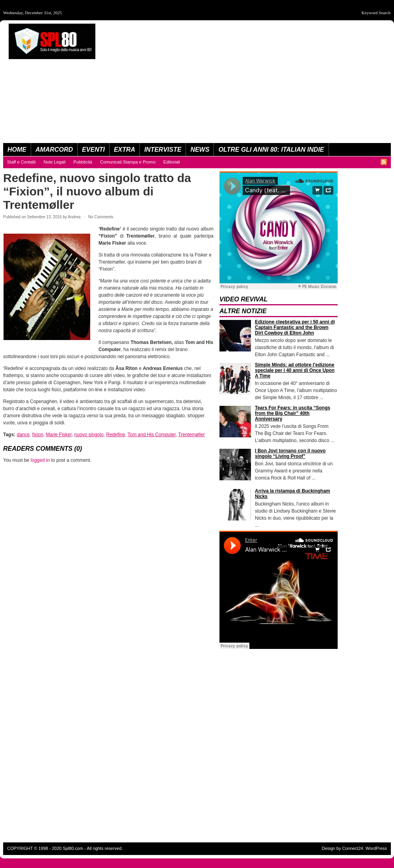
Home (17, 150)
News (200, 150)
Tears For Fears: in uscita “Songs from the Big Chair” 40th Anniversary (293, 413)
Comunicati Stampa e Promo (128, 162)
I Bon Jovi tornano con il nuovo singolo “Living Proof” (290, 454)
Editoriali (172, 162)
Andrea (74, 217)
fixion (38, 435)
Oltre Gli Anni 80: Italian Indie (271, 150)
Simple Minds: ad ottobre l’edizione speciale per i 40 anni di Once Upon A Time (295, 370)
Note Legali (55, 162)
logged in (40, 460)
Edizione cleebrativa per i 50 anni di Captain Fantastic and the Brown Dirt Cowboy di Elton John (295, 327)
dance (23, 435)
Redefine (115, 435)
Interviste (163, 150)
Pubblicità (83, 162)
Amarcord (54, 150)
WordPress (376, 848)
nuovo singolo (89, 435)
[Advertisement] (295, 79)
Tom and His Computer (152, 435)
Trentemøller (191, 435)
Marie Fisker (59, 435)
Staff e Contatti (21, 162)
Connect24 (352, 848)
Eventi (93, 150)
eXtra (125, 150)
